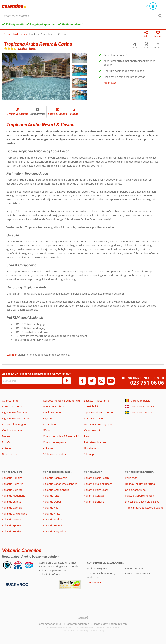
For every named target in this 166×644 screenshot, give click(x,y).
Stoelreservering (53, 412)
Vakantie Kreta (52, 514)
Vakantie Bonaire (12, 478)
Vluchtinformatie (12, 430)
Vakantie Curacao (12, 490)
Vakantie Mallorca (53, 519)
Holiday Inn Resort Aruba (140, 484)
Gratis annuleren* (73, 24)
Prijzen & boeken (18, 114)
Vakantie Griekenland (15, 514)
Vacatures (90, 430)
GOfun (47, 430)
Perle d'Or (131, 478)
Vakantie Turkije (11, 531)
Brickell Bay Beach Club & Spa (142, 502)
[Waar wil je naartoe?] (83, 16)
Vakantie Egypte (11, 502)
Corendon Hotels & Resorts (59, 436)
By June (47, 418)
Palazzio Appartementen (139, 496)
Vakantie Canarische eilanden (60, 484)
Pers (87, 436)
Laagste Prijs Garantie (97, 401)
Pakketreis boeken (95, 442)
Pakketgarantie (15, 24)
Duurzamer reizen (53, 406)
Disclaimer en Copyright (98, 424)
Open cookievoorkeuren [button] (98, 412)
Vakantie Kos (51, 508)
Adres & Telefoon (12, 406)
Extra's (6, 442)
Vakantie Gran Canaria (56, 490)
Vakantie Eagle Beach (96, 478)
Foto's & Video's (58, 114)
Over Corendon (11, 401)
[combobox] (83, 16)
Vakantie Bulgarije (12, 484)
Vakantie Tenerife (53, 525)
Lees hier (12, 355)
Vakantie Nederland (14, 496)
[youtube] (111, 381)
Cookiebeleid (92, 406)
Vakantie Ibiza (51, 496)
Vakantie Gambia (12, 508)
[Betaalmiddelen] (17, 584)
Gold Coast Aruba (135, 490)
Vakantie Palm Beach (96, 490)
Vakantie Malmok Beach (98, 484)
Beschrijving (38, 114)
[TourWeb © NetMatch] (83, 618)
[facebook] (82, 381)
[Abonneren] (67, 381)
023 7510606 (94, 582)
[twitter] (92, 381)
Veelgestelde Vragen (14, 424)
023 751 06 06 (147, 383)
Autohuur (8, 448)
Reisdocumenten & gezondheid (61, 401)
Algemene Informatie (14, 412)
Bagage (6, 436)
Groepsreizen (10, 454)
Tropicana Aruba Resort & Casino (144, 508)
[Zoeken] (160, 16)
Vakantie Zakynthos (55, 531)
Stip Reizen (49, 424)
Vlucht (74, 114)
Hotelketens (91, 448)
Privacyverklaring (94, 418)
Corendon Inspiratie (55, 442)
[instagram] (101, 381)
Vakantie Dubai (52, 502)
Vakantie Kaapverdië (55, 478)
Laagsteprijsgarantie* (43, 24)
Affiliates (48, 448)
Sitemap (89, 454)
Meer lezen (110, 83)
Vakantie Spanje (11, 525)
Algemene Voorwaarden (16, 418)
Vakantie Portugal (12, 519)
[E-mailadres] (32, 381)
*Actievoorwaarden (54, 454)
